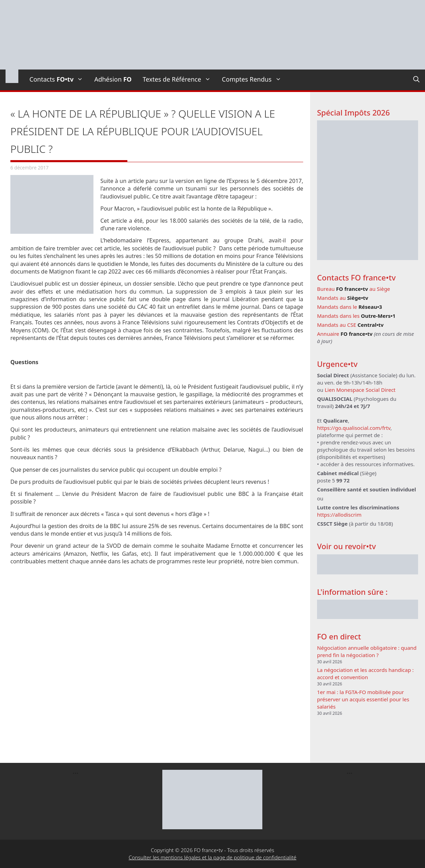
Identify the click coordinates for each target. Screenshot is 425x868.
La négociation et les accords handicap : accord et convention (365, 673)
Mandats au (343, 298)
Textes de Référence (179, 79)
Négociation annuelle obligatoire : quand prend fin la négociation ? (367, 651)
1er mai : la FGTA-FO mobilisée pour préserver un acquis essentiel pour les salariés (363, 699)
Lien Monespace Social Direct (360, 390)
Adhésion (113, 79)
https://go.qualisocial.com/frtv (354, 428)
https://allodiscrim (339, 515)
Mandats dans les (356, 316)
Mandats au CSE (350, 325)
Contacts (59, 79)
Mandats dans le (350, 307)
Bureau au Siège (354, 289)
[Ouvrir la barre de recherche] (416, 79)
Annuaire (345, 334)
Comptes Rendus (254, 79)
